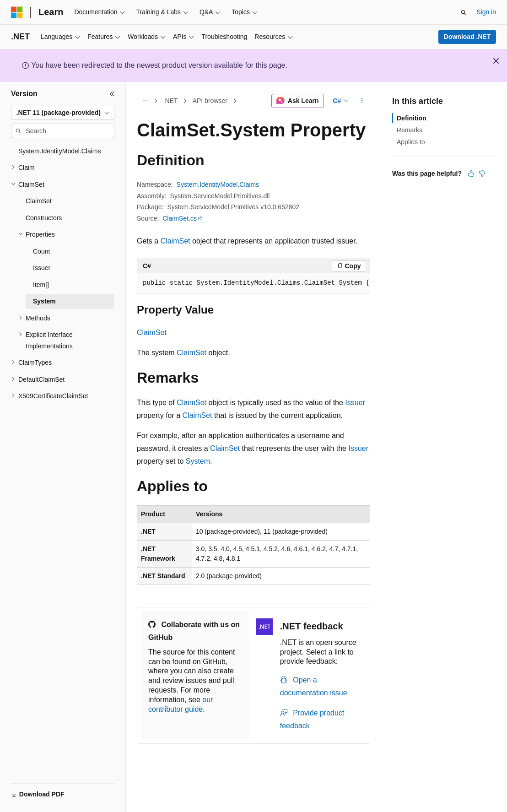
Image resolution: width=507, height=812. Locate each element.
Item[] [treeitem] (41, 285)
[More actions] (362, 101)
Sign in (486, 12)
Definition (412, 118)
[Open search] (464, 12)
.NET (171, 101)
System (198, 461)
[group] (253, 283)
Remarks (410, 130)
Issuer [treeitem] (42, 268)
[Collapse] (112, 94)
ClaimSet (175, 241)
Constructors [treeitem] (44, 218)
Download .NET (467, 37)
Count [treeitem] (41, 251)
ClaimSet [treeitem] (39, 201)
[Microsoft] (17, 12)
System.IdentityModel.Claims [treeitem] (60, 151)
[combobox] (63, 113)
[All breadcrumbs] (145, 101)
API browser (210, 101)
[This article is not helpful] (482, 173)
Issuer (355, 403)
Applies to (411, 142)
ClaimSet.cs (180, 218)
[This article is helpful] (471, 173)
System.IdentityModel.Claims (218, 184)
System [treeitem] (44, 301)
